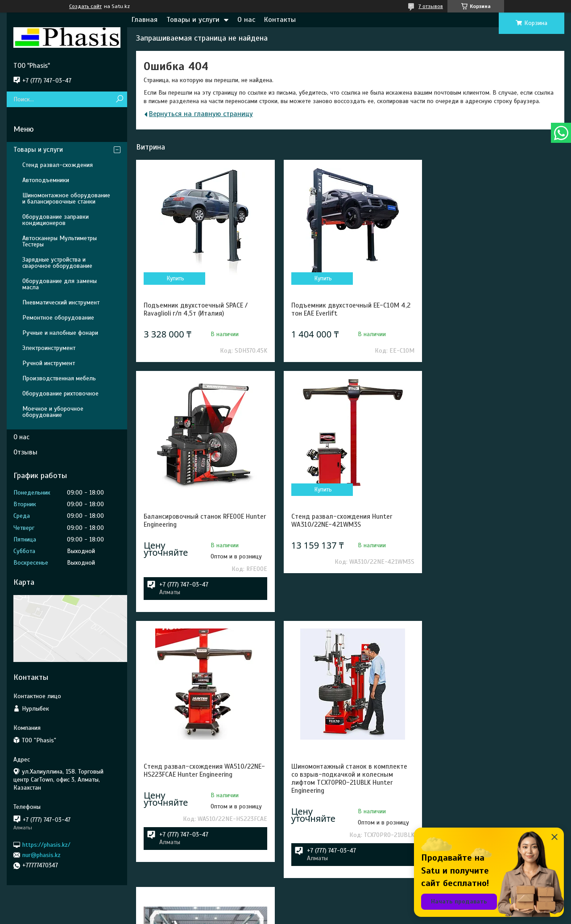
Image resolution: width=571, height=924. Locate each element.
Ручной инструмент (49, 363)
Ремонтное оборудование (58, 318)
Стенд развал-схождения (58, 165)
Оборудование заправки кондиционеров (56, 220)
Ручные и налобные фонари (60, 333)
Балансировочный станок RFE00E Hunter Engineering (485, 309)
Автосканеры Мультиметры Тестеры (60, 241)
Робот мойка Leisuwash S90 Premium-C (202, 821)
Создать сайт (85, 6)
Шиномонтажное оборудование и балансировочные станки (66, 198)
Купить (175, 279)
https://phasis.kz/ (46, 844)
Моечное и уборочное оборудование (53, 412)
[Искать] (119, 99)
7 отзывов (431, 6)
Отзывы (25, 452)
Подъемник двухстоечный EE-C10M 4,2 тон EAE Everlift (349, 309)
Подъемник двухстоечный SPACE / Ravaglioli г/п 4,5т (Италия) (196, 309)
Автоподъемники (46, 180)
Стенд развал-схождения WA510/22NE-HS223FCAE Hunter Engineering (350, 559)
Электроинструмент (49, 348)
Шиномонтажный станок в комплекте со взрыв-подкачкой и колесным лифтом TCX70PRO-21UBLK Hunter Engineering (493, 567)
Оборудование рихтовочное (60, 393)
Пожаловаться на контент (303, 916)
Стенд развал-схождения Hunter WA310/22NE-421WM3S (194, 559)
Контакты (280, 20)
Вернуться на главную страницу (201, 114)
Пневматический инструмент (61, 302)
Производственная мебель (59, 378)
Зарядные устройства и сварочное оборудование (57, 263)
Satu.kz (324, 907)
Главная (145, 20)
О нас (246, 20)
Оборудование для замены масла (60, 284)
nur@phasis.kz (41, 855)
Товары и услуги (193, 20)
